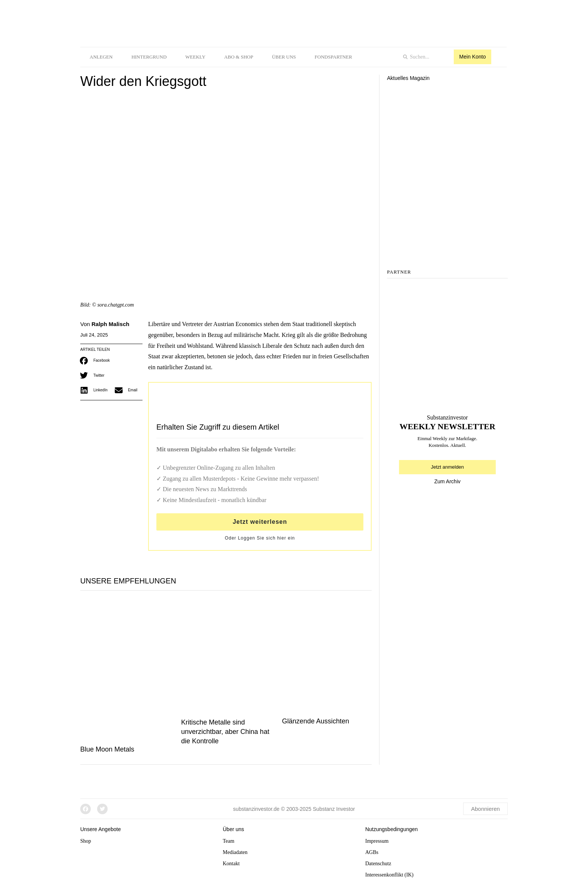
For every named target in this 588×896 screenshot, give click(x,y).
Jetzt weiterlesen (260, 522)
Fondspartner (333, 57)
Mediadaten (235, 852)
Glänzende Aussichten (316, 721)
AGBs (372, 852)
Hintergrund (149, 57)
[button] (96, 361)
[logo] (185, 22)
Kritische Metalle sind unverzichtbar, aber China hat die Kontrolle (225, 732)
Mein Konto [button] (473, 57)
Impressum (377, 841)
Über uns (284, 57)
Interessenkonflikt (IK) (389, 875)
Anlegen (101, 57)
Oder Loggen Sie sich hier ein (260, 538)
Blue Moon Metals (107, 749)
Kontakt (231, 864)
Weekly (195, 57)
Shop (86, 841)
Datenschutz (378, 864)
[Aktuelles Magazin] (447, 117)
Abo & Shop (239, 57)
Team (229, 841)
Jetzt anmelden (447, 467)
